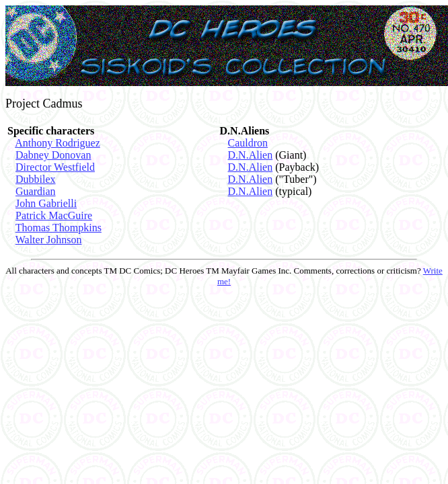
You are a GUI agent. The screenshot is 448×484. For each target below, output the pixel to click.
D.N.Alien (251, 155)
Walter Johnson (49, 240)
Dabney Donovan (53, 155)
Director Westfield (55, 167)
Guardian (36, 191)
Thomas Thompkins (59, 228)
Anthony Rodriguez (58, 143)
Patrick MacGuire (54, 215)
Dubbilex (36, 179)
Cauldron (248, 143)
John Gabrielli (46, 203)
